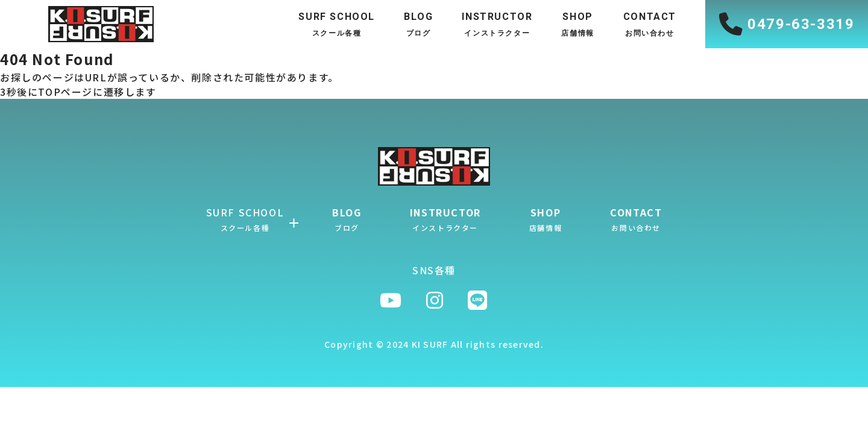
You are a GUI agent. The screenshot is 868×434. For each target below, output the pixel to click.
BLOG (347, 219)
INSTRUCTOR (445, 219)
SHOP (546, 219)
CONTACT (636, 219)
